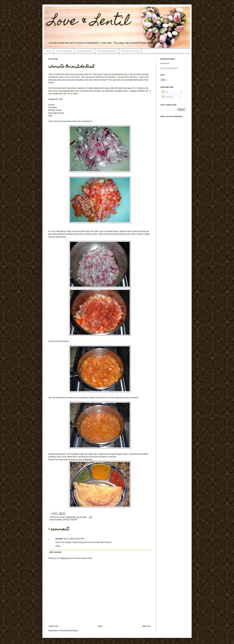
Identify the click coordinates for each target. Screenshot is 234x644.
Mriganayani (165, 63)
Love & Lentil (89, 22)
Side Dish (74, 520)
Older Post (146, 626)
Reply (58, 546)
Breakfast (59, 520)
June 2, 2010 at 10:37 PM (74, 539)
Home (49, 51)
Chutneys (66, 520)
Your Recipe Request (107, 51)
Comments (167, 97)
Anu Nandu (61, 517)
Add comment (55, 552)
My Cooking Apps (85, 51)
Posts (165, 92)
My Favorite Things (130, 51)
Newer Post (54, 626)
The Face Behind (64, 51)
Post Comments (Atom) (69, 631)
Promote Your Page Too (169, 68)
